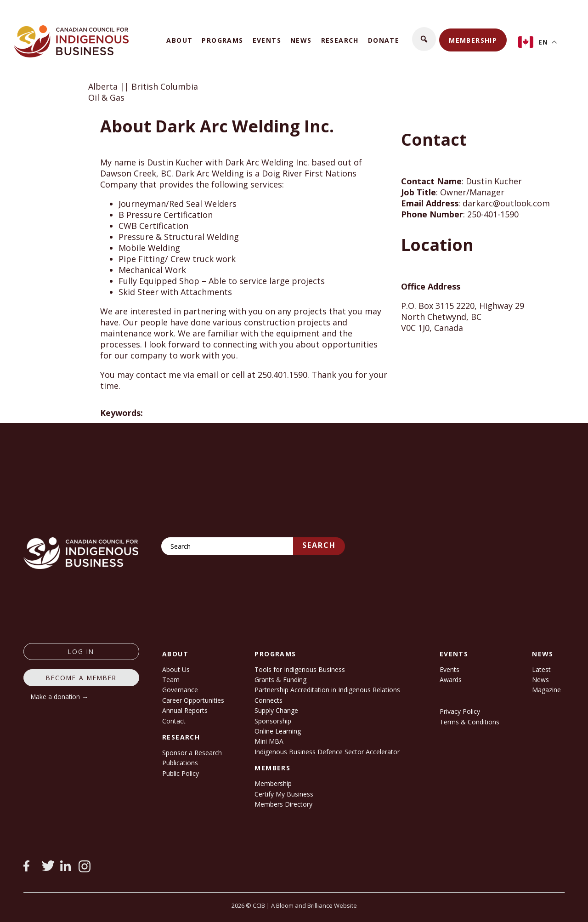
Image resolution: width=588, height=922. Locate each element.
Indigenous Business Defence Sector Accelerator (327, 752)
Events (267, 40)
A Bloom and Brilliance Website (314, 905)
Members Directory (283, 804)
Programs (222, 40)
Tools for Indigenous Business (300, 669)
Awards (451, 680)
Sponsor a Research (192, 753)
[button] (424, 39)
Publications (180, 763)
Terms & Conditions (469, 722)
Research (340, 40)
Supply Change (276, 710)
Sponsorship (273, 721)
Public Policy (181, 773)
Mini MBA (269, 741)
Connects (269, 700)
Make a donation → (59, 697)
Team (171, 680)
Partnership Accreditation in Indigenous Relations (327, 690)
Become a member (81, 678)
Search (319, 545)
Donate (384, 40)
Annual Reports (185, 710)
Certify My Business (284, 794)
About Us (176, 669)
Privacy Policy (460, 711)
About (179, 40)
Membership (473, 40)
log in (81, 652)
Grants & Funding (280, 680)
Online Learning (278, 731)
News (301, 40)
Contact (174, 721)
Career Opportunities (193, 700)
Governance (180, 690)
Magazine (546, 690)
